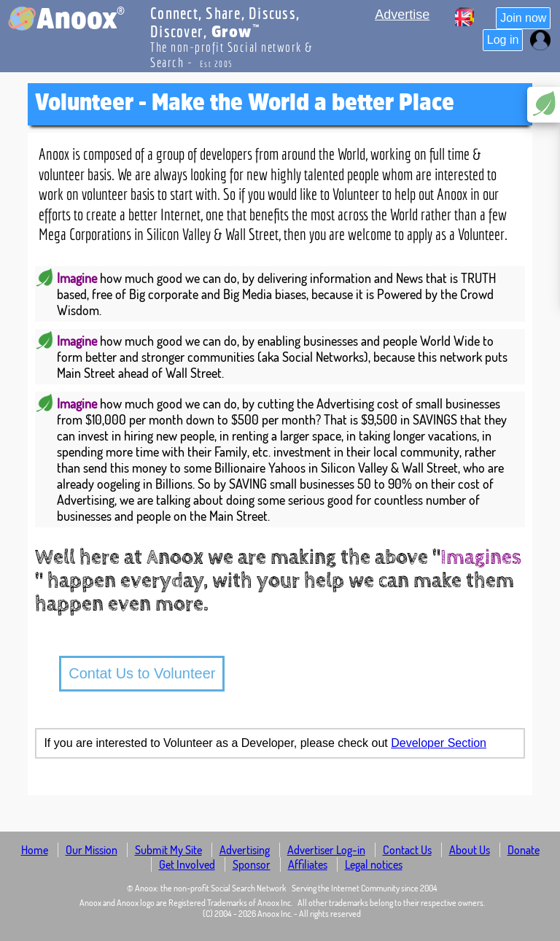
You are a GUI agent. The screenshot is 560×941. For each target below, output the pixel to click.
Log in (503, 40)
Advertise (402, 15)
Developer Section (439, 743)
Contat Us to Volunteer (142, 673)
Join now (523, 18)
